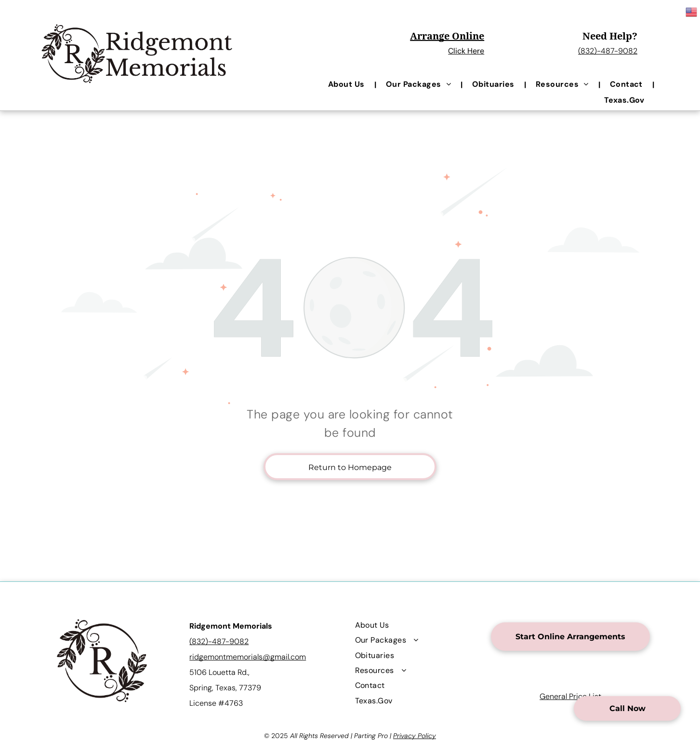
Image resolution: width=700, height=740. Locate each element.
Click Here (466, 51)
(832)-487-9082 (608, 51)
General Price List (570, 696)
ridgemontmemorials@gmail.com (248, 657)
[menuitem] (347, 84)
